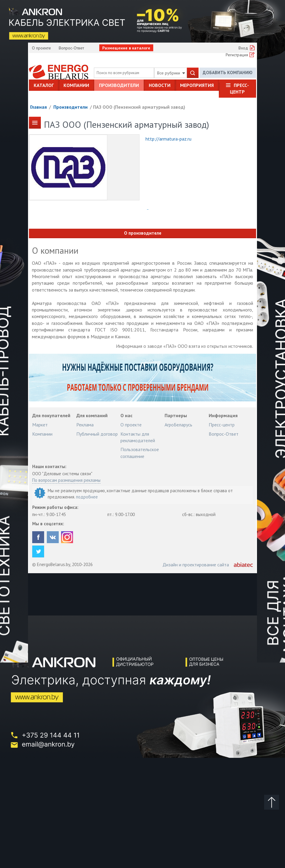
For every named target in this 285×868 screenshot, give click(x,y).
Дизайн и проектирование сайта (196, 565)
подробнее (87, 497)
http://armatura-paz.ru (168, 139)
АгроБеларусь (178, 425)
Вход (243, 48)
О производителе (143, 233)
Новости (160, 85)
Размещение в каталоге (126, 48)
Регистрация (237, 55)
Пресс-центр (239, 88)
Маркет (40, 425)
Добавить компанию (228, 73)
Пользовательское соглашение (140, 453)
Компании (76, 85)
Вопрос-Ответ (71, 48)
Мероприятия (197, 85)
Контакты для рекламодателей (138, 437)
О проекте (41, 48)
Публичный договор (97, 434)
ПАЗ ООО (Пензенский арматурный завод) (139, 107)
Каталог (44, 85)
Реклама (85, 425)
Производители (119, 85)
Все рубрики (171, 73)
